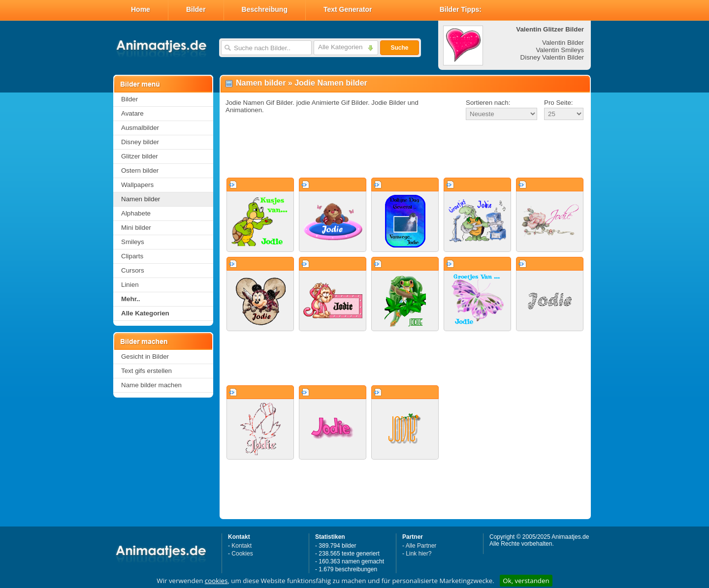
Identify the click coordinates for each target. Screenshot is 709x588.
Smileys (133, 242)
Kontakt (242, 546)
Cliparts (132, 256)
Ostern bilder (140, 170)
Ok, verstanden (526, 581)
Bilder (196, 9)
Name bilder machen (151, 385)
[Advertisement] (405, 150)
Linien (130, 285)
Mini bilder (136, 228)
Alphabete (136, 213)
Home (141, 9)
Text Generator (348, 9)
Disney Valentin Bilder (552, 57)
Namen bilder (141, 199)
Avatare (132, 113)
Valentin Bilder (563, 43)
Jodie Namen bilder (331, 83)
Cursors (133, 270)
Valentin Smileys (560, 50)
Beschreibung (265, 9)
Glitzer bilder (140, 156)
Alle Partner (421, 546)
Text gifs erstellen (146, 371)
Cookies (242, 554)
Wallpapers (137, 185)
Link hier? (419, 554)
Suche (399, 48)
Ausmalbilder (140, 128)
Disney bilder (140, 142)
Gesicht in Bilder (145, 356)
